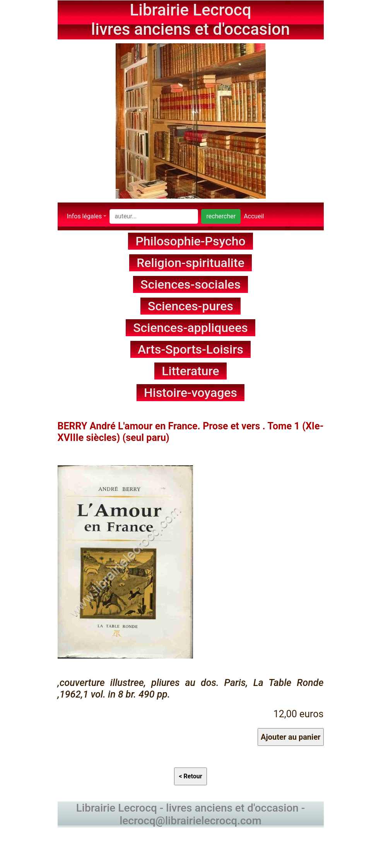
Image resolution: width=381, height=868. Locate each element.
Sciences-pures (190, 306)
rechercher (221, 216)
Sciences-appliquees (190, 328)
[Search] (154, 216)
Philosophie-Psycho (190, 241)
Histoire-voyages (190, 393)
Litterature (190, 371)
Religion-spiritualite (190, 263)
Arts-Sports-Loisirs (190, 349)
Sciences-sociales (190, 284)
